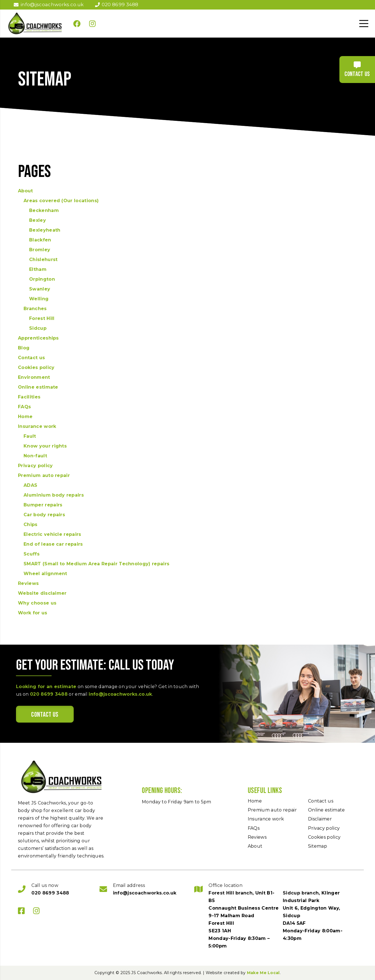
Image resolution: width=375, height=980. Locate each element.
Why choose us (37, 603)
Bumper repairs (43, 505)
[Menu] (364, 24)
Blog (24, 348)
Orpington (42, 279)
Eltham (38, 269)
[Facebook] (77, 24)
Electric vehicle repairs (52, 534)
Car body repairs (44, 515)
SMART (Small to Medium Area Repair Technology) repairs (96, 564)
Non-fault (35, 456)
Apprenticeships (38, 338)
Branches (35, 309)
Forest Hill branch (231, 893)
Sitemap (318, 846)
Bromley (40, 250)
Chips (31, 524)
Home (25, 417)
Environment (34, 377)
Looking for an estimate (46, 687)
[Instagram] (92, 24)
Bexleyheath (45, 230)
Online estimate (38, 387)
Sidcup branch (301, 893)
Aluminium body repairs (54, 495)
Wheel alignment (45, 574)
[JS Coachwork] (35, 24)
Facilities (29, 397)
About (26, 191)
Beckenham (44, 210)
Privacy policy (35, 466)
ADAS (30, 485)
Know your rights (45, 446)
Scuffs (32, 554)
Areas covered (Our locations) (61, 201)
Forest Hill (42, 318)
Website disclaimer (42, 593)
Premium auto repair (44, 475)
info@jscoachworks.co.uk (120, 694)
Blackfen (40, 240)
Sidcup (38, 328)
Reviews (28, 583)
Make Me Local (263, 973)
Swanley (40, 289)
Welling (39, 299)
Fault (30, 436)
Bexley (38, 220)
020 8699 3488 (49, 694)
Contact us (31, 358)
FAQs (24, 407)
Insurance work (37, 426)
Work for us (33, 613)
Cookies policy (36, 367)
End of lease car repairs (53, 544)
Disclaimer (320, 819)
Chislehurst (43, 260)
